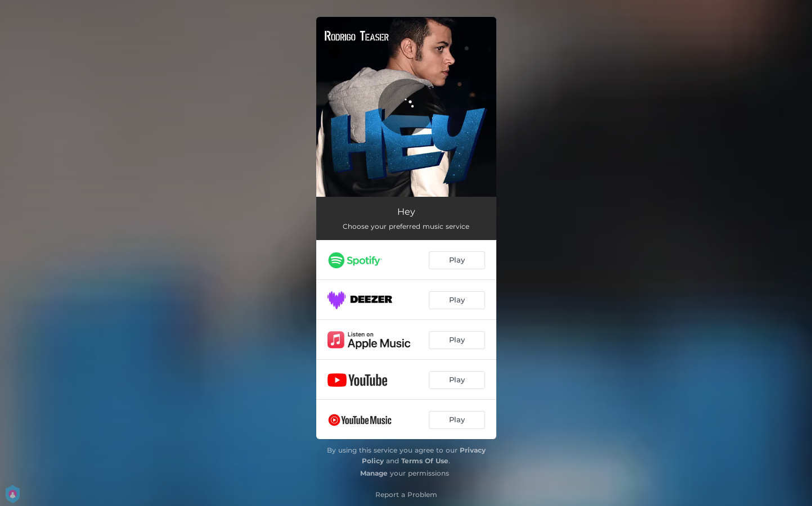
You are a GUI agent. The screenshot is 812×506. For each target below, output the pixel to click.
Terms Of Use (425, 461)
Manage (374, 473)
